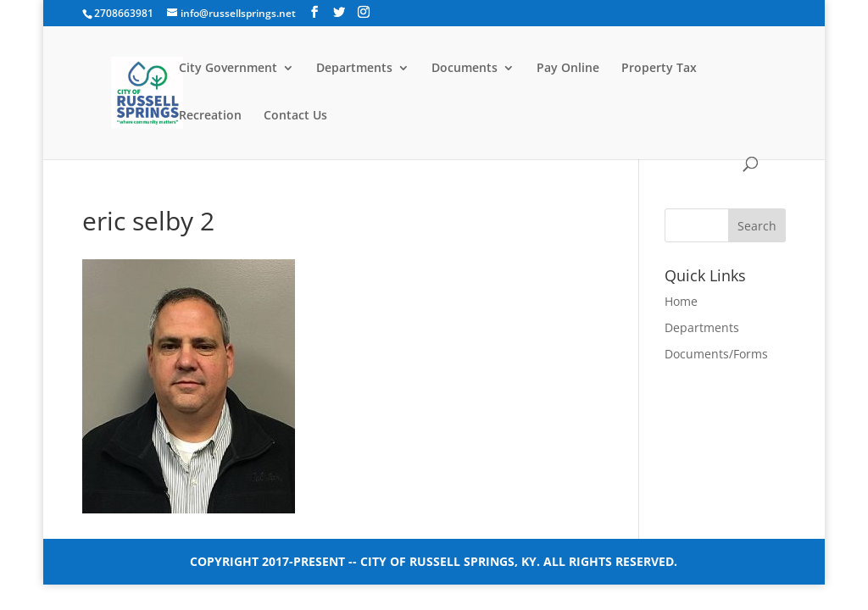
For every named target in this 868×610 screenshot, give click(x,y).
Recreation (210, 116)
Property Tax (659, 69)
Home (681, 301)
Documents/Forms (716, 354)
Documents (465, 69)
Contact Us (295, 116)
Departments (354, 69)
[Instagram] (364, 12)
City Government (228, 69)
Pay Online (568, 69)
